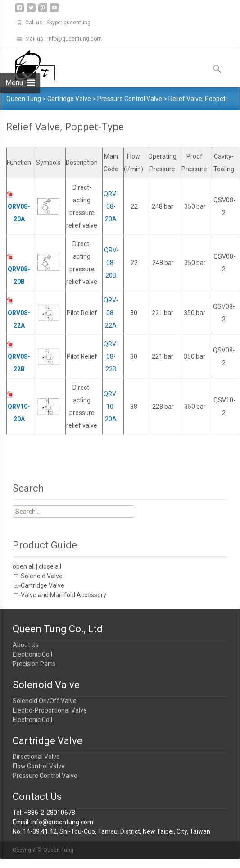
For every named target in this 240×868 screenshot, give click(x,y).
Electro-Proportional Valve (50, 710)
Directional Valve (36, 757)
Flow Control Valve (39, 766)
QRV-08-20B (111, 263)
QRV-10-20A (111, 407)
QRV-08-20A (111, 206)
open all (24, 566)
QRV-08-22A (111, 313)
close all (50, 566)
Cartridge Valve (43, 585)
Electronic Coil (32, 654)
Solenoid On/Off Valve (45, 701)
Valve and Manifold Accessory (63, 595)
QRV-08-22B (111, 356)
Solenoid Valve (42, 576)
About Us (26, 645)
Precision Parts (34, 664)
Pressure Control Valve (45, 776)
